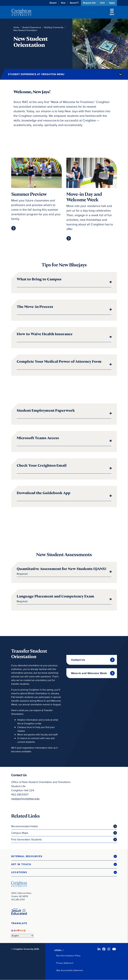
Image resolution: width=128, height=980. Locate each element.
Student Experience (32, 27)
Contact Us (78, 660)
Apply (112, 3)
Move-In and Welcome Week (89, 673)
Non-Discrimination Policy (68, 956)
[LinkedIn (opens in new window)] (99, 949)
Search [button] (73, 3)
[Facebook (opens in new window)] (104, 949)
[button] (64, 856)
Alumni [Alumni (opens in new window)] (53, 3)
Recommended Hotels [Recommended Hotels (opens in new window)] (25, 826)
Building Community (54, 27)
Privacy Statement (65, 963)
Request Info (89, 3)
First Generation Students (26, 839)
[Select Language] (22, 936)
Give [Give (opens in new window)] (63, 3)
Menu (112, 12)
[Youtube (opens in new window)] (114, 949)
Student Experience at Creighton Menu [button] (36, 74)
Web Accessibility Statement (70, 970)
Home (16, 27)
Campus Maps (20, 833)
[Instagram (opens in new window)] (109, 949)
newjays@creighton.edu (25, 799)
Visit (102, 3)
